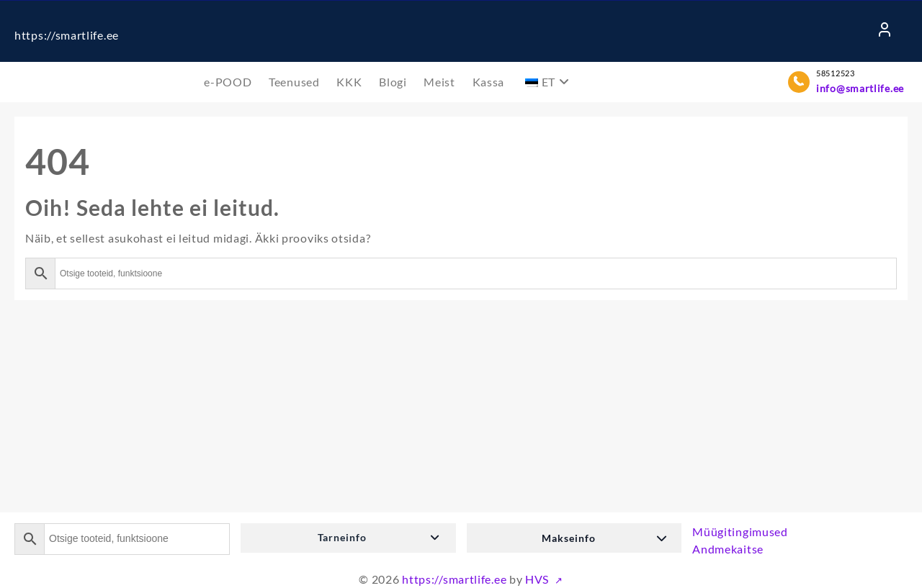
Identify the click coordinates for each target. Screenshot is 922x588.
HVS (538, 579)
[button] (348, 538)
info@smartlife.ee (860, 88)
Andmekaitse (728, 549)
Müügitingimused (740, 532)
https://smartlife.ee (67, 35)
